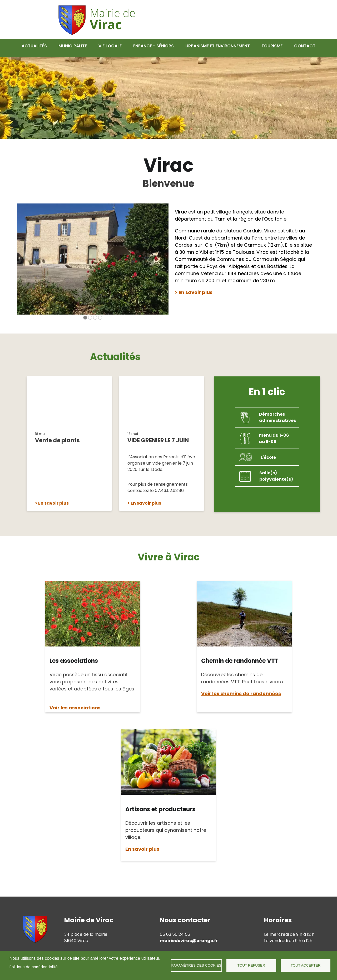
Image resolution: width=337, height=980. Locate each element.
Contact (305, 46)
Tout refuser (251, 965)
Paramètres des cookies (196, 965)
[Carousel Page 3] (95, 314)
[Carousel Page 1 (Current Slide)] (85, 314)
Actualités (34, 46)
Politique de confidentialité (34, 967)
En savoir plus (53, 499)
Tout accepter (306, 965)
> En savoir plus (194, 288)
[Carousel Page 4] (100, 314)
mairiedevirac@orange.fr (189, 937)
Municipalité (73, 46)
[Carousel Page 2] (90, 314)
